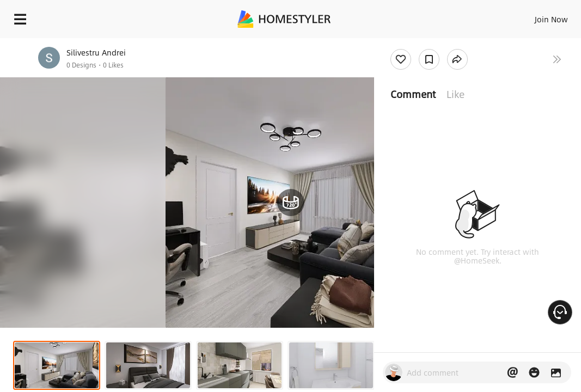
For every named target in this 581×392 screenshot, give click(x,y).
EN (513, 16)
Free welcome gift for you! (418, 44)
